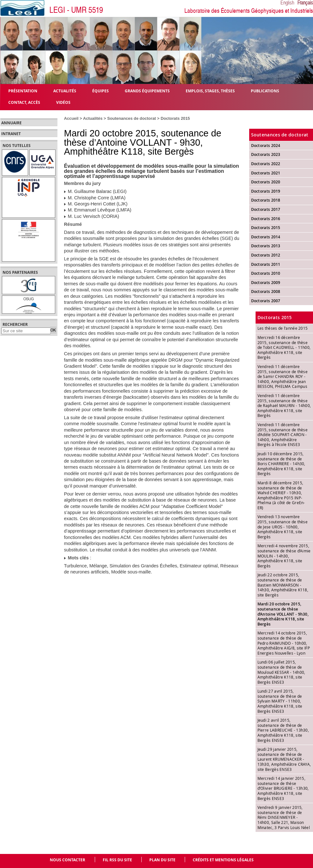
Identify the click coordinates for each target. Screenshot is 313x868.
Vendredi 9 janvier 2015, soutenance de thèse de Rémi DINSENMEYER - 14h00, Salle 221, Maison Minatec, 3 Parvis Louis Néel (284, 817)
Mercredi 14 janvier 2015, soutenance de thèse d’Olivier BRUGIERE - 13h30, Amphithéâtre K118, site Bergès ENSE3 (283, 788)
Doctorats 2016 (266, 219)
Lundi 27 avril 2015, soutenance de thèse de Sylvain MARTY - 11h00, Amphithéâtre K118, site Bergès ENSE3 (280, 701)
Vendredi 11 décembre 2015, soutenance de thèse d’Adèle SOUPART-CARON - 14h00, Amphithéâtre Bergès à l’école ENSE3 (283, 434)
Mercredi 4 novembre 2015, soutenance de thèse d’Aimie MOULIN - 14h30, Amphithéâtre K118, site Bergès (284, 556)
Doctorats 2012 (266, 255)
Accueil (71, 118)
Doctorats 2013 (266, 246)
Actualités (93, 118)
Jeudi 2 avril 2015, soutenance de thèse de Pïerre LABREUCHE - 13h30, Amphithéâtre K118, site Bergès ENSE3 (283, 730)
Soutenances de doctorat (132, 118)
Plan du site (162, 860)
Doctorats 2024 (266, 146)
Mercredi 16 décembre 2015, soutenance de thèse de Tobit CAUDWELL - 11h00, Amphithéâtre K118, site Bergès (284, 347)
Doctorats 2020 (266, 182)
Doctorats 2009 (266, 283)
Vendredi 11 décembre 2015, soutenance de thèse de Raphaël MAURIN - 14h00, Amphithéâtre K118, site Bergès (284, 405)
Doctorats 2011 (266, 264)
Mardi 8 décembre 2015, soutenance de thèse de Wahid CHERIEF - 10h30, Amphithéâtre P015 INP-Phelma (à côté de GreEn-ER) (281, 495)
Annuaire (11, 123)
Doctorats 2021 (266, 173)
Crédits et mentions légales (223, 860)
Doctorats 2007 (266, 301)
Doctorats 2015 (175, 118)
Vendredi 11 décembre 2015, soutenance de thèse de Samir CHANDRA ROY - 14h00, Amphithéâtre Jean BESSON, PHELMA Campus (283, 376)
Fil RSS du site (117, 860)
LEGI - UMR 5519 (76, 10)
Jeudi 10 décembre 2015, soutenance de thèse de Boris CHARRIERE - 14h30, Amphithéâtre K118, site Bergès (281, 464)
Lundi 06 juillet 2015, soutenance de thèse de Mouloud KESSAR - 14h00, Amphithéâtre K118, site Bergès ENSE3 (281, 672)
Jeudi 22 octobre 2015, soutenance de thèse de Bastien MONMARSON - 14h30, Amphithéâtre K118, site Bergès (283, 585)
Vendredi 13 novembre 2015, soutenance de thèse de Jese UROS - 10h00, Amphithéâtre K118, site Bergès (283, 526)
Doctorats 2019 (266, 191)
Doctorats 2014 (266, 237)
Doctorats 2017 (266, 209)
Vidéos (63, 102)
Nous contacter (67, 860)
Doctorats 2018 (266, 200)
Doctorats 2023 (266, 154)
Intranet (11, 134)
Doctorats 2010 (266, 273)
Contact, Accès (24, 102)
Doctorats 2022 (266, 164)
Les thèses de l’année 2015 (283, 328)
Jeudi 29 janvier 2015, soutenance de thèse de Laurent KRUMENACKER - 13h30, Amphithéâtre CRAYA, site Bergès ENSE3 (284, 759)
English (287, 3)
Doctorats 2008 (266, 292)
